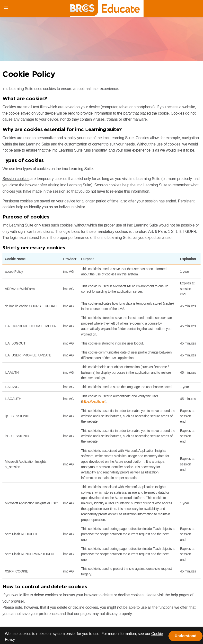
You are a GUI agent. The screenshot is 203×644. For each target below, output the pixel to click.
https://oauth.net (94, 401)
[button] (185, 636)
